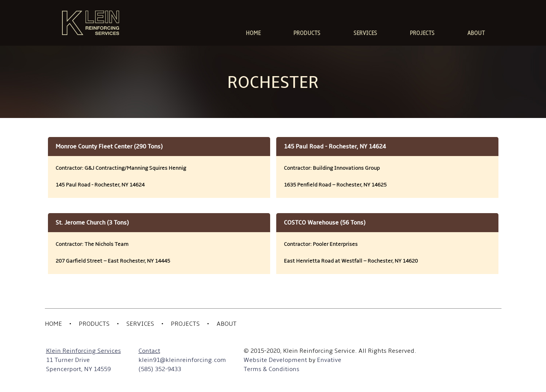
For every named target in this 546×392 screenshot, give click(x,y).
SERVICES (365, 33)
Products (94, 324)
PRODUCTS (307, 33)
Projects (185, 324)
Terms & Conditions (271, 369)
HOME (253, 33)
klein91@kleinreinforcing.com (182, 360)
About (227, 324)
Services (140, 324)
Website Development (275, 360)
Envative (329, 360)
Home (53, 324)
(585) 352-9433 (160, 369)
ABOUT (476, 33)
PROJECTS (422, 33)
